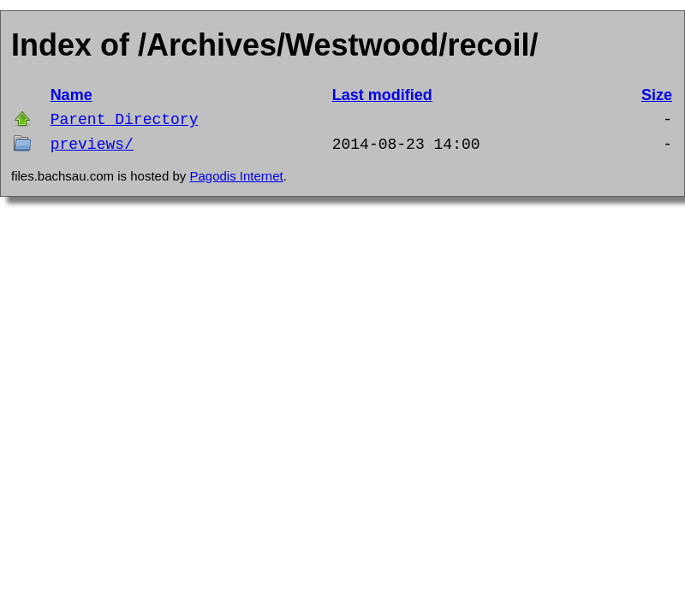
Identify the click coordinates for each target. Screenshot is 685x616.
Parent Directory (125, 120)
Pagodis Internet (236, 176)
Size (657, 95)
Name (71, 95)
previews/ (92, 145)
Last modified (382, 95)
